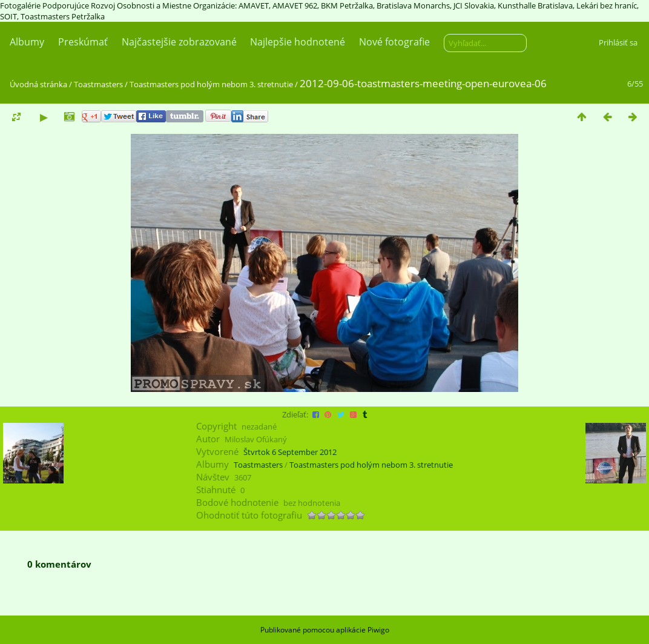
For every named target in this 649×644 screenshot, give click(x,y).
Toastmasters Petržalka (63, 16)
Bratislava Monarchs (413, 5)
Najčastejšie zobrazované (179, 42)
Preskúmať (83, 42)
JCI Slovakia (474, 5)
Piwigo (378, 630)
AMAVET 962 (295, 5)
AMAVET (254, 5)
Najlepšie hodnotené (298, 42)
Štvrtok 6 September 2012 (290, 452)
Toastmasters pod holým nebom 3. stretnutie (211, 84)
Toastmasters (98, 84)
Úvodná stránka (38, 84)
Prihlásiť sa (618, 42)
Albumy (27, 42)
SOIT (8, 16)
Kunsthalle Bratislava (535, 5)
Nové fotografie (394, 42)
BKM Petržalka (347, 5)
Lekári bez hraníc (607, 5)
